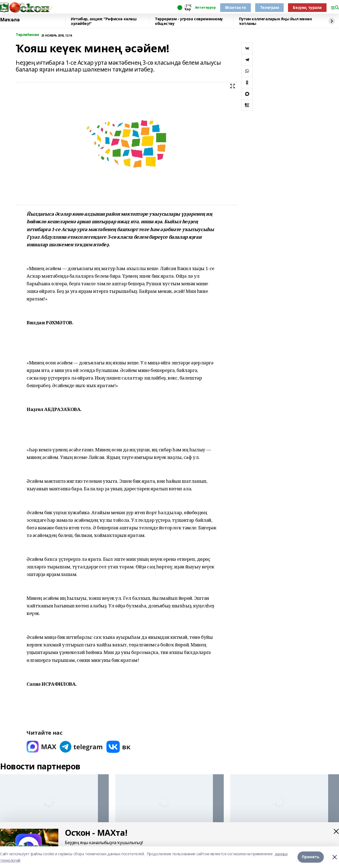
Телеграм (270, 7)
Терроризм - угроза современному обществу (189, 21)
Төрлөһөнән (27, 35)
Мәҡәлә (10, 20)
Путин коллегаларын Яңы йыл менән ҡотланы (275, 21)
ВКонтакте (236, 7)
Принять (311, 857)
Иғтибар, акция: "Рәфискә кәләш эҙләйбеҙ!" (104, 21)
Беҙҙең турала (307, 7)
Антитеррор (205, 8)
